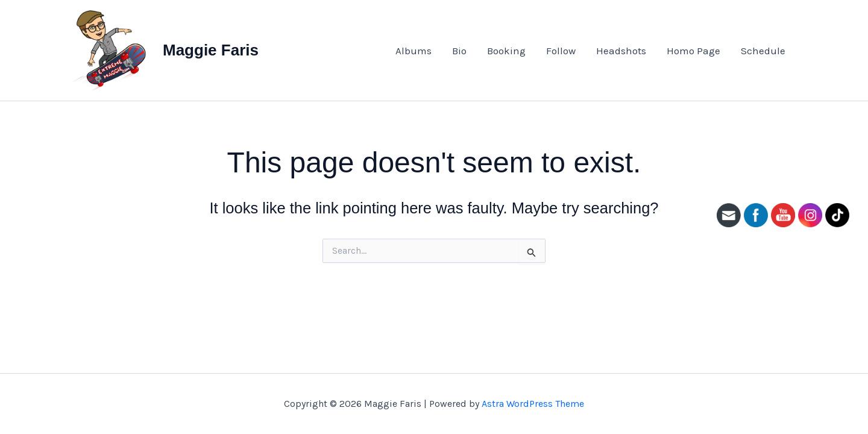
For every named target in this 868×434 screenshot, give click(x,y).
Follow (561, 51)
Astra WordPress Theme (533, 404)
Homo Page (693, 51)
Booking (506, 51)
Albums (414, 51)
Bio (459, 51)
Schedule (763, 51)
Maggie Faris (211, 50)
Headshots (621, 51)
